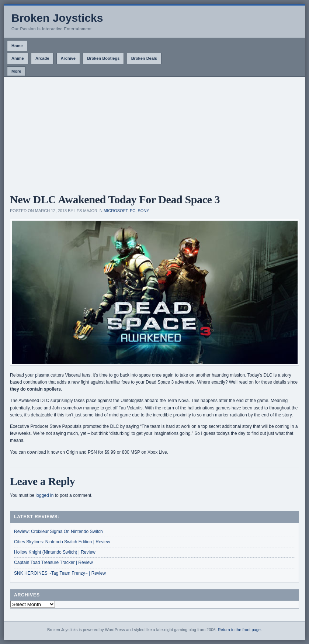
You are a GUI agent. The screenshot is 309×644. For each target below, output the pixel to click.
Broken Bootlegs (103, 58)
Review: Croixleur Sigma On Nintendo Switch (58, 532)
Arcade (42, 58)
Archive (68, 58)
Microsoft (116, 211)
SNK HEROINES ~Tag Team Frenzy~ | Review (60, 573)
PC (133, 211)
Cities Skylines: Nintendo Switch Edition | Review (62, 542)
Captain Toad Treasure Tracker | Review (53, 562)
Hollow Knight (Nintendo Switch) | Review (55, 552)
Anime (18, 58)
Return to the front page (239, 630)
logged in (45, 495)
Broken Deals (144, 58)
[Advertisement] (154, 132)
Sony (143, 211)
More (16, 71)
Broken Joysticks (57, 18)
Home (17, 46)
